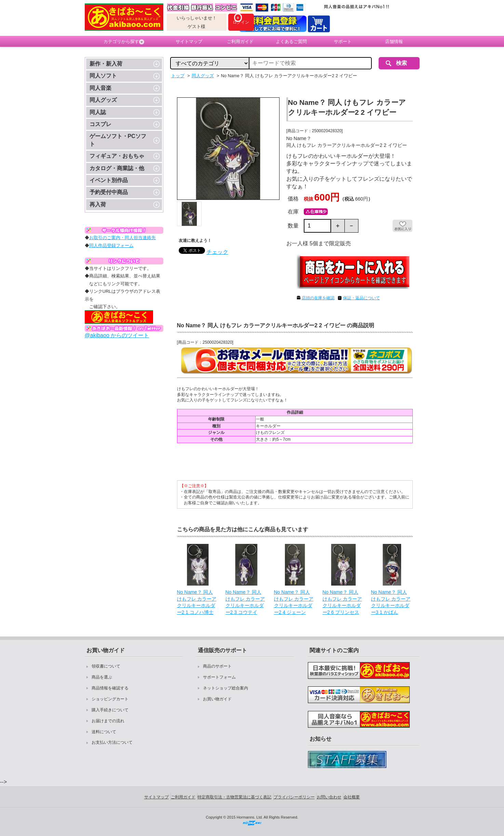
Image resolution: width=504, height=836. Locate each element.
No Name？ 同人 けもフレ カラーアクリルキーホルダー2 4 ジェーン (294, 602)
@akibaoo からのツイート (117, 335)
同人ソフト (103, 76)
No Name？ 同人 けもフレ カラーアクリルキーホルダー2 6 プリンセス (342, 602)
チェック (217, 252)
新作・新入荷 (106, 64)
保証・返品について (362, 298)
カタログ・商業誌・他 (117, 168)
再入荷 (98, 204)
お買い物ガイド (217, 699)
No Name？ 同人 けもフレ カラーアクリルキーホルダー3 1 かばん (391, 602)
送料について (104, 732)
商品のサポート (217, 666)
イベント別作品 (109, 180)
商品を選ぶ (102, 677)
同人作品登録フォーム (111, 245)
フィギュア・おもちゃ (117, 156)
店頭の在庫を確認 (318, 298)
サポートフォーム (219, 677)
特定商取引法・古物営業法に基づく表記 (234, 797)
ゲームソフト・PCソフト (118, 140)
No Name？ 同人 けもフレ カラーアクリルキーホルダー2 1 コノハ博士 (197, 602)
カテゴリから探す (124, 42)
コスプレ (100, 124)
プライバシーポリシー (294, 797)
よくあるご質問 (291, 42)
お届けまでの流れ (108, 721)
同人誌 (98, 112)
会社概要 (352, 797)
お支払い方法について (112, 742)
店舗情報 (394, 42)
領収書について (106, 666)
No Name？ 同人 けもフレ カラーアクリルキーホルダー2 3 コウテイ (245, 602)
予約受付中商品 (109, 192)
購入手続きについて (110, 710)
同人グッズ (103, 100)
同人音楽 (100, 88)
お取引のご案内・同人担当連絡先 (122, 238)
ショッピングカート (110, 699)
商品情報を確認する (110, 688)
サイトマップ (189, 42)
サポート (343, 42)
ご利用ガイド (240, 42)
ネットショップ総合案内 (226, 688)
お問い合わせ (329, 797)
